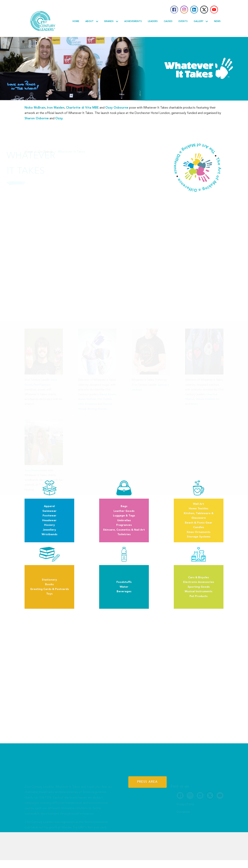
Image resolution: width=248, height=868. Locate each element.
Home (76, 21)
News (217, 21)
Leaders (153, 21)
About (92, 21)
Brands (111, 21)
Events (183, 21)
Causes (168, 21)
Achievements (133, 21)
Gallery (201, 21)
